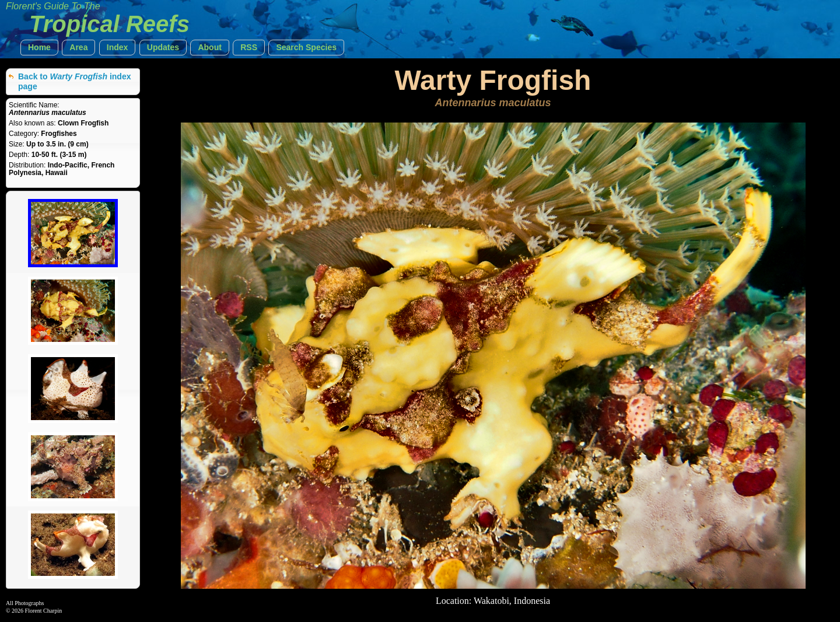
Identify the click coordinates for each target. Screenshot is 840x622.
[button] (39, 48)
